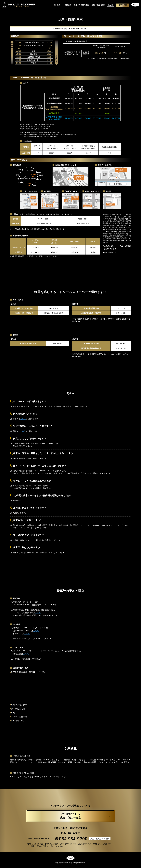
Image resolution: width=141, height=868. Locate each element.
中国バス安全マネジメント (113, 253)
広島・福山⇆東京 (98, 5)
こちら (23, 419)
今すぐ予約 (123, 5)
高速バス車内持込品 (81, 5)
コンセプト (58, 5)
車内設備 (68, 5)
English (110, 5)
